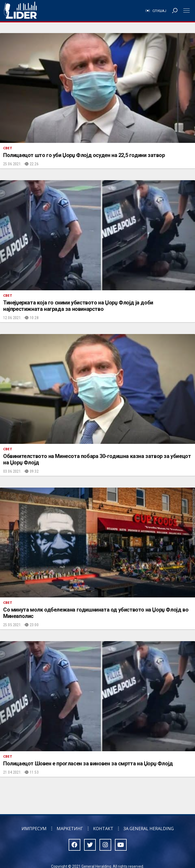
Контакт (103, 829)
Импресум (34, 829)
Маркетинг (70, 829)
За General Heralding (149, 829)
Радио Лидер (20, 11)
